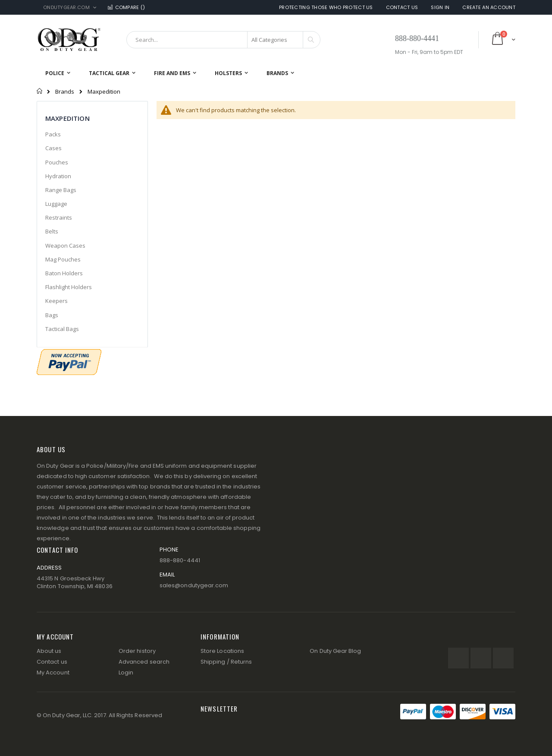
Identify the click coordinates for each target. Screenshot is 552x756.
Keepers (56, 301)
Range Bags (61, 190)
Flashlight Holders (69, 287)
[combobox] (223, 40)
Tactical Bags (62, 329)
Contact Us (402, 8)
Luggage (56, 204)
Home (40, 91)
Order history (137, 651)
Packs (53, 134)
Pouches (57, 162)
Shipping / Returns (226, 662)
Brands (65, 92)
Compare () (126, 8)
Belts (52, 231)
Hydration (58, 176)
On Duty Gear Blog (335, 651)
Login (126, 673)
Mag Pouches (63, 259)
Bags (52, 315)
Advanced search (144, 662)
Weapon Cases (65, 246)
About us (49, 651)
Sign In (440, 8)
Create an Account (489, 8)
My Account (53, 673)
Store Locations (222, 651)
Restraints (59, 217)
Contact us (52, 662)
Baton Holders (64, 273)
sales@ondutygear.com (194, 585)
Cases (53, 148)
